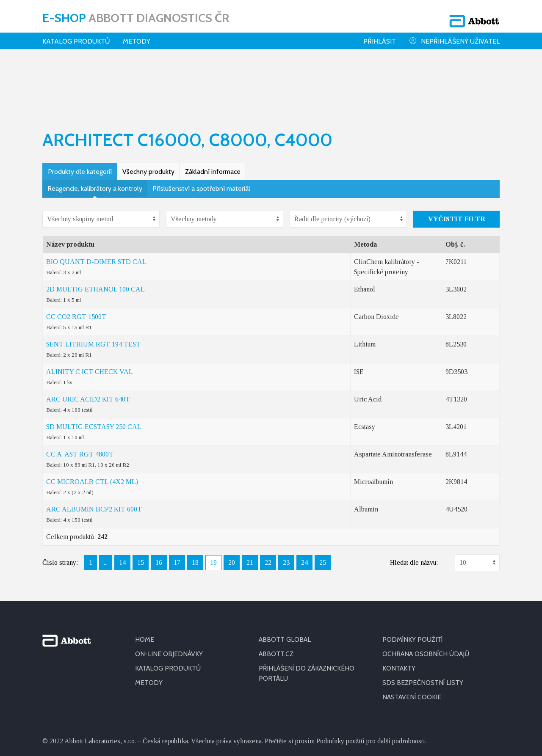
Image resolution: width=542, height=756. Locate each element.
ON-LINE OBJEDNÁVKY (169, 598)
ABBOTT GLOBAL (286, 584)
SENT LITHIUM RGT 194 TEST (93, 288)
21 (250, 507)
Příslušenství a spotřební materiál (201, 133)
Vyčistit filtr (457, 163)
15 (141, 507)
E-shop (136, 15)
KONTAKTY (399, 612)
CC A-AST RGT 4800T (80, 398)
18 (195, 507)
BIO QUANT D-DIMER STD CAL (96, 206)
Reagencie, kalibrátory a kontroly (95, 133)
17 (177, 507)
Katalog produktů (76, 36)
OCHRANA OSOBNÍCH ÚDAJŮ (427, 598)
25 (323, 507)
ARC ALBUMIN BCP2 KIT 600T (94, 453)
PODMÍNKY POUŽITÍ (413, 584)
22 (268, 507)
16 (159, 507)
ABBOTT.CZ (277, 598)
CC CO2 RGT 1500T (76, 261)
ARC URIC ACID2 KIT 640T (88, 343)
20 (232, 507)
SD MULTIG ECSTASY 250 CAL (94, 371)
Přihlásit (380, 36)
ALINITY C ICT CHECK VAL (90, 316)
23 (286, 507)
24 (304, 507)
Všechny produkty (148, 116)
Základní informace (213, 116)
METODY (149, 627)
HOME (145, 584)
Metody (137, 36)
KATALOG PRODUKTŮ (169, 612)
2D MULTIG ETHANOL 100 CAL (95, 233)
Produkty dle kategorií (80, 116)
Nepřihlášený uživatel (454, 35)
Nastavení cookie (413, 641)
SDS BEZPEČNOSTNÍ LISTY (423, 627)
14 (122, 507)
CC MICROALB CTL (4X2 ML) (92, 426)
